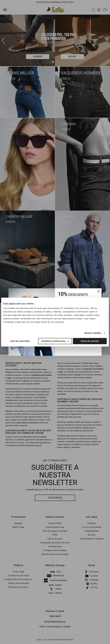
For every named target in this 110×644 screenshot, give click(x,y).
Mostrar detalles (93, 333)
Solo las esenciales (20, 341)
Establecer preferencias (55, 341)
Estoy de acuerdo (90, 341)
